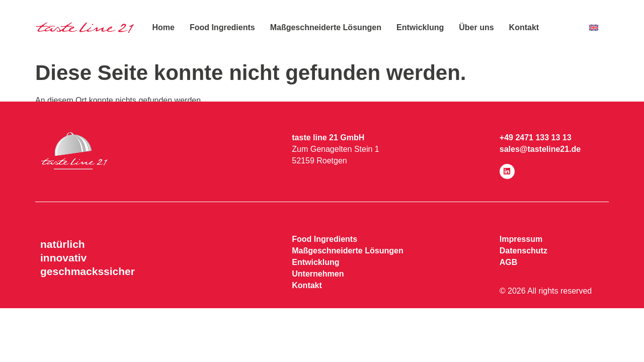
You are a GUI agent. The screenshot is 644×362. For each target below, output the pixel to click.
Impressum (521, 239)
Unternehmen (318, 274)
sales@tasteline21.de (540, 149)
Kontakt (524, 27)
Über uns (476, 27)
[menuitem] (594, 28)
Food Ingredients (222, 27)
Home (163, 27)
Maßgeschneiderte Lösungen (326, 27)
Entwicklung (420, 27)
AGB (509, 262)
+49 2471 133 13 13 (536, 138)
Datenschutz (524, 251)
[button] (22, 340)
